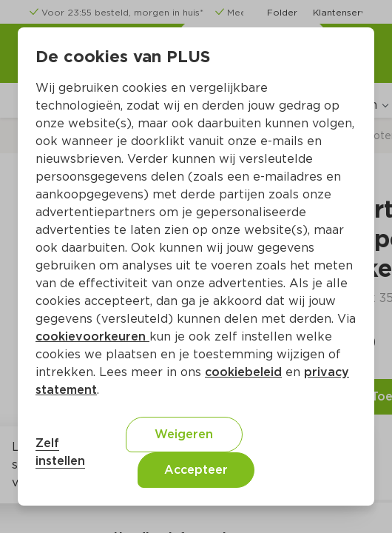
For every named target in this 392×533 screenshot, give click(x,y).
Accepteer (196, 470)
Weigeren (184, 434)
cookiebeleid (243, 372)
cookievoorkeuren (92, 336)
